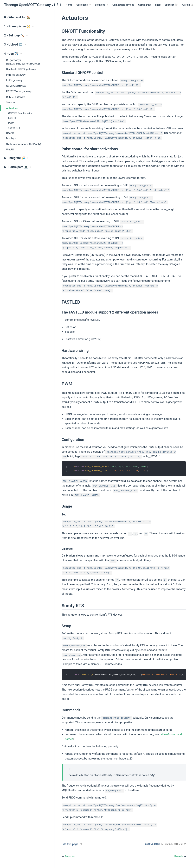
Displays (11, 138)
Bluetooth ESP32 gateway (21, 69)
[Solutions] (102, 5)
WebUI (10, 150)
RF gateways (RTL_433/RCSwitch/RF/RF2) (23, 62)
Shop (158, 5)
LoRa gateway (14, 80)
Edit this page (70, 844)
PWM (11, 123)
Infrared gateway (16, 75)
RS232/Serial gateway (19, 91)
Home (69, 5)
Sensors (11, 103)
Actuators (12, 108)
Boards (10, 133)
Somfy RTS (14, 128)
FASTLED (13, 118)
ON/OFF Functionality (20, 113)
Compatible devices (123, 5)
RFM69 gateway (15, 97)
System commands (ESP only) (24, 144)
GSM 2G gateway (16, 86)
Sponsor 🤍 (171, 5)
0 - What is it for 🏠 (17, 17)
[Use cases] (84, 5)
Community (145, 5)
